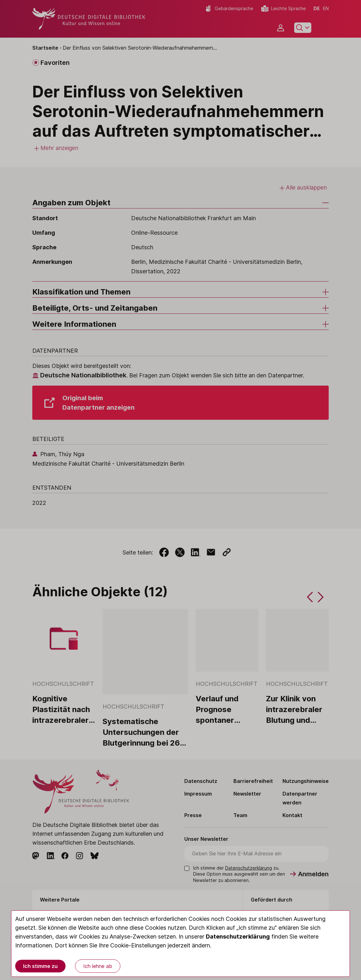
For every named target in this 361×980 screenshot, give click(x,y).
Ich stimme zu (40, 966)
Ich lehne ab (98, 966)
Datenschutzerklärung (238, 937)
